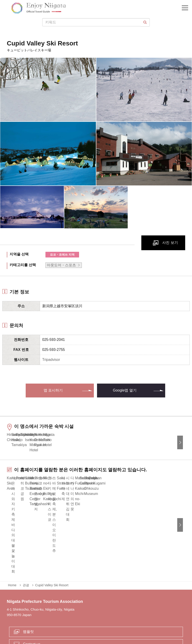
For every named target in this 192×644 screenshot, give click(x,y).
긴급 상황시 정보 (51, 622)
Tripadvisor (51, 360)
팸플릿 (28, 593)
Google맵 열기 (125, 390)
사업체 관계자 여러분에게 (89, 622)
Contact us (32, 605)
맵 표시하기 (53, 390)
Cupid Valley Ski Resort (52, 547)
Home (12, 547)
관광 (26, 547)
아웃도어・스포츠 (61, 265)
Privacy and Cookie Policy (134, 622)
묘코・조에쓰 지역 (62, 255)
